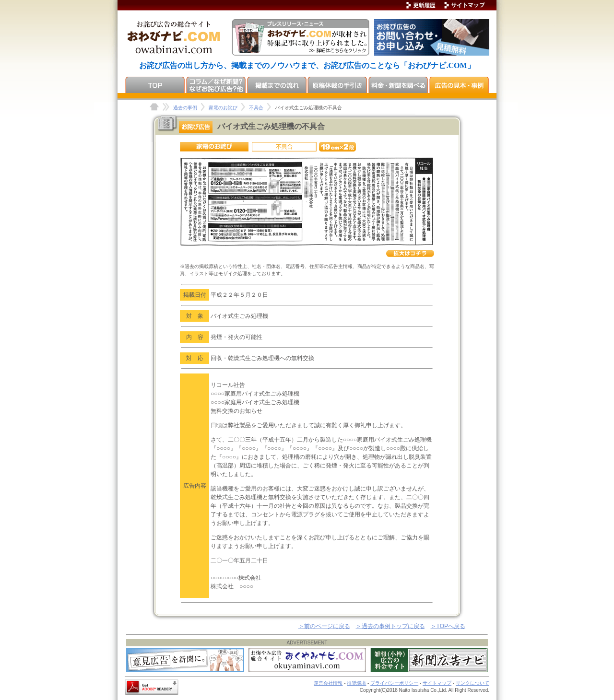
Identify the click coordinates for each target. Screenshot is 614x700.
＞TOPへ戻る (448, 626)
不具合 (256, 108)
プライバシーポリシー (394, 683)
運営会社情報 (328, 683)
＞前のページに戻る (324, 626)
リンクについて (472, 683)
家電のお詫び (223, 108)
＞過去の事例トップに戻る (390, 626)
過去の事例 (185, 108)
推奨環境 (356, 683)
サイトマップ (437, 683)
